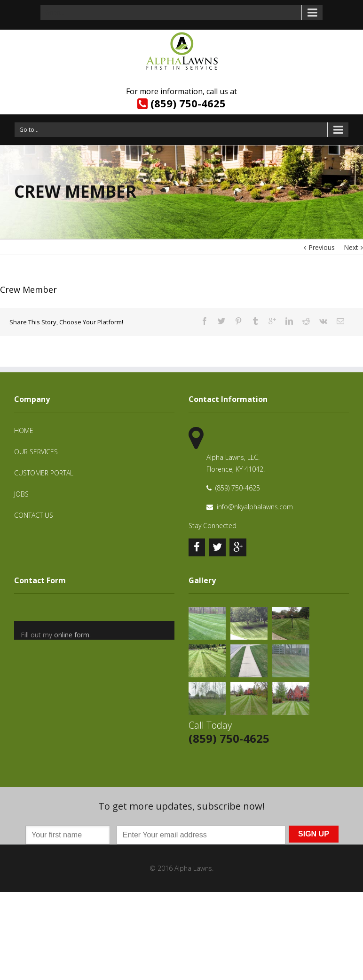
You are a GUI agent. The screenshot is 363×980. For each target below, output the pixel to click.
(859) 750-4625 (188, 103)
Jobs (21, 494)
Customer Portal (44, 473)
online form (72, 635)
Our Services (36, 452)
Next (351, 247)
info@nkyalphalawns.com (255, 507)
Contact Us (34, 515)
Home (305, 193)
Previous (322, 247)
